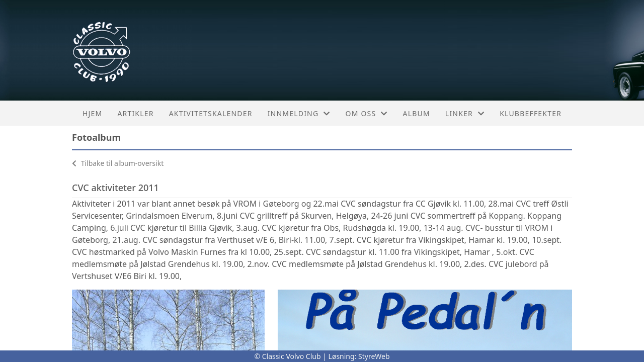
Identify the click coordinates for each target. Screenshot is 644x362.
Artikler (135, 113)
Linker (465, 113)
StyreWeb (374, 356)
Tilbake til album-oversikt (118, 163)
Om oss (367, 113)
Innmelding (299, 113)
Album (417, 113)
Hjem (92, 113)
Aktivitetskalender (211, 113)
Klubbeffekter (531, 113)
